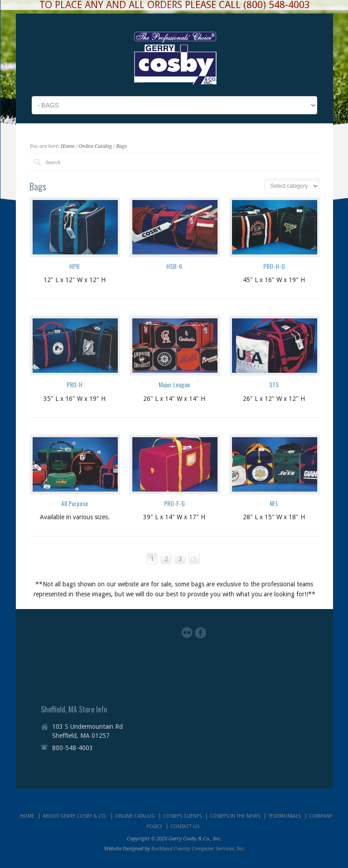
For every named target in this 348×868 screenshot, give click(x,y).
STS (274, 384)
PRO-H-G (274, 266)
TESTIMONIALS (285, 816)
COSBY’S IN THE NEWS (235, 816)
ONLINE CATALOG (135, 816)
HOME (27, 816)
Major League (174, 384)
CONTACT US (185, 827)
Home (68, 146)
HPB (75, 266)
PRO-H (75, 384)
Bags (121, 146)
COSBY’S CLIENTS (182, 816)
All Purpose (75, 503)
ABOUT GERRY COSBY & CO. (75, 816)
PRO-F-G (174, 503)
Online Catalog (95, 146)
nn (292, 186)
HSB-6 (174, 266)
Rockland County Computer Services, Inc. (198, 849)
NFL (274, 503)
